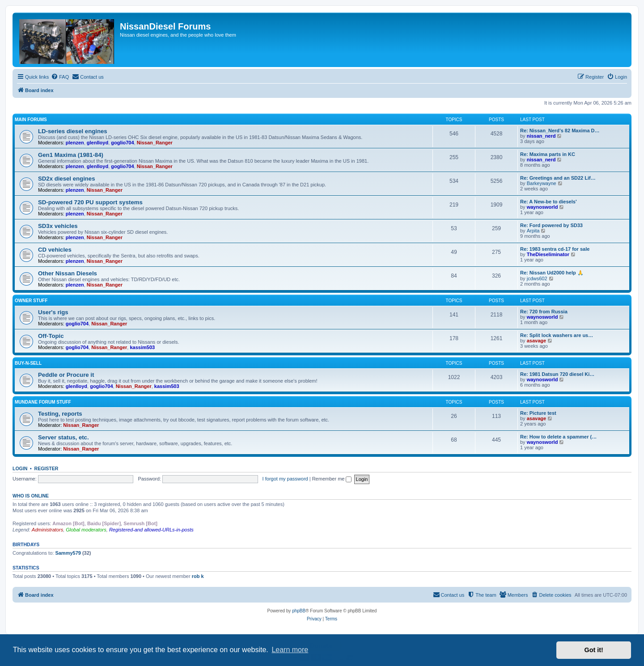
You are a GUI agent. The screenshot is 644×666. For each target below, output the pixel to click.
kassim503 (142, 347)
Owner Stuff (31, 301)
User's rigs (53, 312)
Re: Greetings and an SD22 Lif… (558, 178)
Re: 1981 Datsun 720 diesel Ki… (557, 374)
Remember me (332, 479)
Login (20, 468)
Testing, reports (60, 414)
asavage (536, 341)
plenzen (75, 143)
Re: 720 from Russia (544, 312)
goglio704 (122, 143)
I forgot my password (285, 479)
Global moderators (86, 530)
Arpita (533, 231)
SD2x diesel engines (67, 179)
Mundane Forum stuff (43, 402)
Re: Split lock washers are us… (557, 335)
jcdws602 (537, 278)
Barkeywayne (542, 183)
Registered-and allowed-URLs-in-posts (151, 530)
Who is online (31, 496)
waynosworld (542, 207)
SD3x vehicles (58, 226)
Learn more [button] (290, 650)
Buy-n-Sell (28, 363)
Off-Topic (51, 336)
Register (47, 468)
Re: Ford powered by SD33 (551, 225)
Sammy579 (68, 553)
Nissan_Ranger (155, 143)
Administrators (47, 530)
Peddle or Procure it (66, 375)
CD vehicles (55, 250)
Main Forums (31, 120)
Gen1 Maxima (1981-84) (71, 155)
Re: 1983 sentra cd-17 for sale (555, 249)
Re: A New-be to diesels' (549, 202)
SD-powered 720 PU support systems (90, 202)
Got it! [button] (594, 650)
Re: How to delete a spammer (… (558, 437)
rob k (198, 576)
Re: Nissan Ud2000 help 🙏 (552, 273)
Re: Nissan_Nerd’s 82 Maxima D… (560, 131)
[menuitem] (60, 77)
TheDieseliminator (548, 254)
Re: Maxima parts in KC (548, 154)
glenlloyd (97, 143)
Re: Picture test (538, 413)
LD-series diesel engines (73, 131)
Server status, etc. (64, 437)
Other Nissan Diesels (68, 273)
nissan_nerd (541, 136)
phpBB (299, 611)
